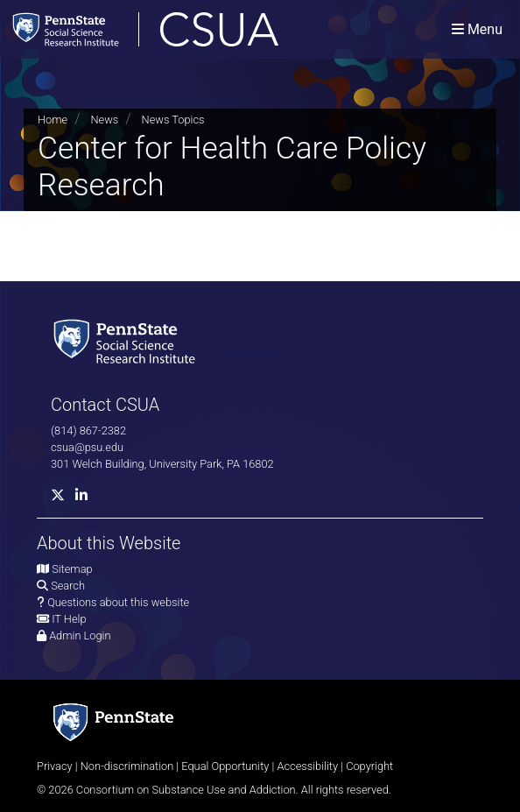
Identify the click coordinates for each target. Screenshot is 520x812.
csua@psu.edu (87, 447)
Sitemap (72, 569)
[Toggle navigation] (477, 29)
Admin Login (80, 635)
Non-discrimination (127, 766)
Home (53, 120)
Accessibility (307, 766)
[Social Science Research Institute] (128, 340)
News (104, 120)
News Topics (173, 120)
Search (68, 586)
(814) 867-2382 (88, 431)
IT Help (69, 619)
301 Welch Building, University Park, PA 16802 (162, 464)
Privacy (55, 766)
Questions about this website (118, 602)
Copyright (369, 766)
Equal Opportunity (225, 766)
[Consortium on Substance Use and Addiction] (202, 29)
